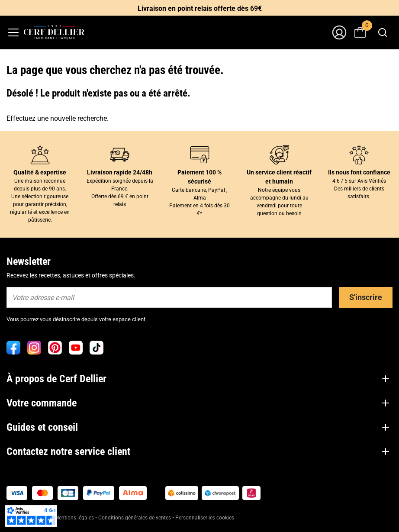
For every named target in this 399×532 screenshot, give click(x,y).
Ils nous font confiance (359, 172)
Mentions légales (74, 518)
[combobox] (382, 32)
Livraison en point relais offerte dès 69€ (200, 8)
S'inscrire (366, 297)
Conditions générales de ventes (135, 518)
